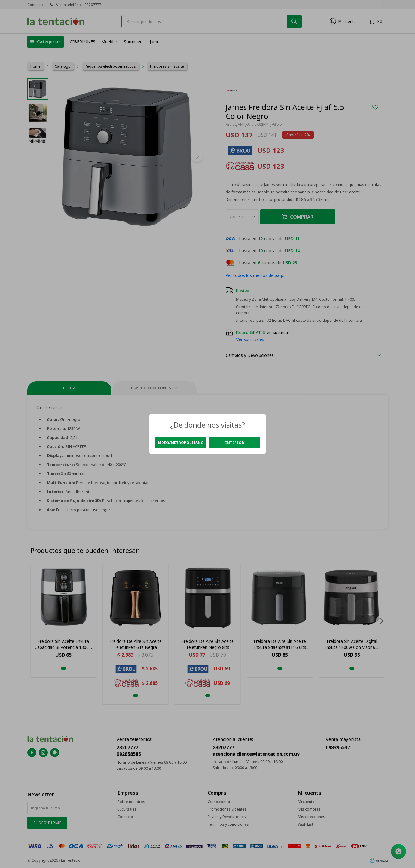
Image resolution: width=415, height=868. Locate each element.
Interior (235, 443)
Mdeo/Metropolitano (181, 443)
